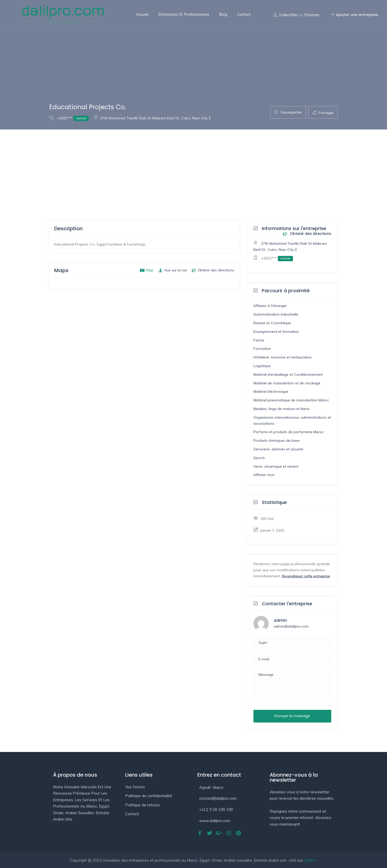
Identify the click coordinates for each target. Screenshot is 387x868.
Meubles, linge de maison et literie (281, 409)
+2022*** (69, 118)
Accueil (142, 14)
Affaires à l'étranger (270, 306)
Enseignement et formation (276, 332)
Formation (262, 349)
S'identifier (288, 15)
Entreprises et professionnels (184, 14)
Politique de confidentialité (149, 796)
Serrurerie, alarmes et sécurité (278, 449)
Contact (244, 14)
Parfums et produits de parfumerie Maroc (289, 432)
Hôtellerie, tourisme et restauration (282, 357)
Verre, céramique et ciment (276, 466)
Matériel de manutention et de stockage (287, 383)
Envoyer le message (292, 716)
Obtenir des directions (307, 234)
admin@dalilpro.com (291, 626)
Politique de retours (143, 805)
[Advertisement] (194, 168)
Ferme (259, 340)
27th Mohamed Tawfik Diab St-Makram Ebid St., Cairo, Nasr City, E (152, 118)
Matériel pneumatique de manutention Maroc (291, 400)
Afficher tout (264, 475)
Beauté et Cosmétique (272, 323)
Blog (223, 14)
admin (280, 620)
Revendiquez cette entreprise (306, 576)
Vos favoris (135, 787)
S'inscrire (312, 15)
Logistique (262, 366)
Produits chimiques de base (277, 440)
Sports (259, 458)
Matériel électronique (271, 391)
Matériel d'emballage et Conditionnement (288, 374)
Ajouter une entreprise (354, 15)
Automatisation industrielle (276, 314)
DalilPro (311, 860)
